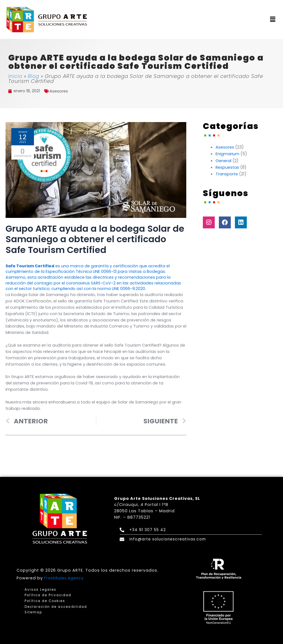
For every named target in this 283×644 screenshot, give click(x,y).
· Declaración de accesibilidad (56, 607)
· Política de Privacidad (48, 595)
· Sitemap (32, 613)
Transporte (227, 174)
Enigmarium (227, 154)
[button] (273, 20)
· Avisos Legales (40, 589)
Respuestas (228, 167)
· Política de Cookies (45, 601)
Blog (34, 76)
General (224, 160)
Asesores (60, 91)
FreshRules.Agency (65, 577)
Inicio (15, 76)
